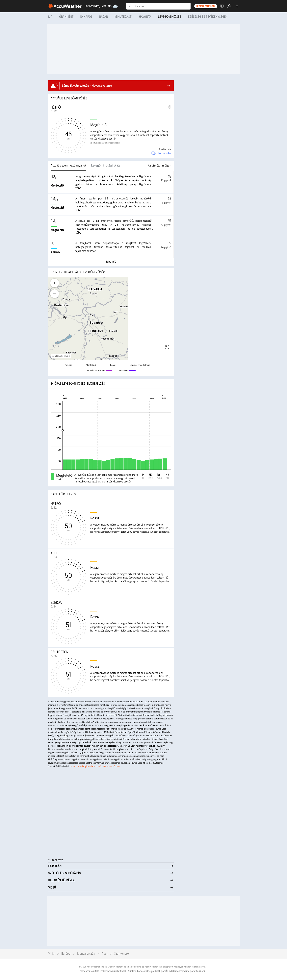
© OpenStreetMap (61, 356)
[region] (111, 318)
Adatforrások (198, 971)
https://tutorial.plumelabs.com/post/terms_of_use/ (95, 766)
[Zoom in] (55, 283)
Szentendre (121, 954)
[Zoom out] (55, 294)
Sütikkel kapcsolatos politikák (144, 971)
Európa (66, 954)
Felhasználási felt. (90, 971)
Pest (105, 954)
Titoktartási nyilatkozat (114, 971)
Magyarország (86, 954)
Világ (51, 954)
